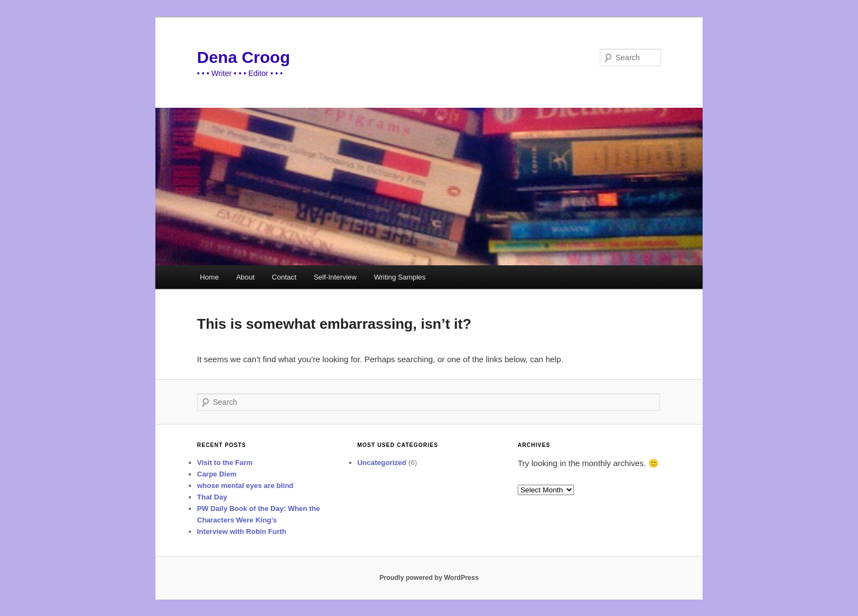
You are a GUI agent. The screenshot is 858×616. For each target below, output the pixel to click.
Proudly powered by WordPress (429, 578)
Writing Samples (399, 277)
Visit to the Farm (225, 463)
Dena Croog (244, 57)
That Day (212, 497)
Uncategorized (382, 463)
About (245, 277)
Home (209, 277)
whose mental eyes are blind (245, 486)
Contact (284, 277)
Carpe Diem (217, 474)
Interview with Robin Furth (242, 531)
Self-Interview (335, 277)
